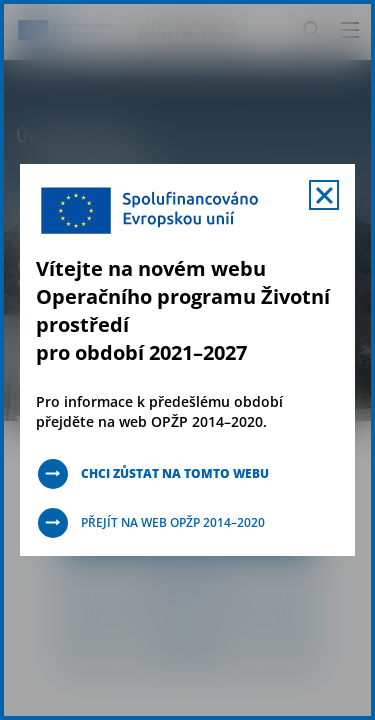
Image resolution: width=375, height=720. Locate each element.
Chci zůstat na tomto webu (175, 473)
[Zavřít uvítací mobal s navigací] (324, 195)
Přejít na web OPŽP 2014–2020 (173, 522)
